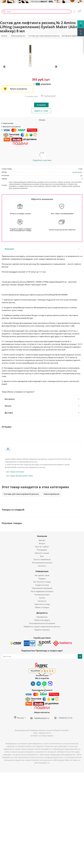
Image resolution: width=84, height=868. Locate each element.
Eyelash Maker (77, 172)
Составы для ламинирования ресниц (21, 494)
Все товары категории (15, 472)
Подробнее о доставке (42, 160)
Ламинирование (52, 494)
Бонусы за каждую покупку (21, 214)
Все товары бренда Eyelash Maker (20, 476)
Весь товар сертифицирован (62, 214)
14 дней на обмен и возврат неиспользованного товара (21, 230)
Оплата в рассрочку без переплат (62, 230)
